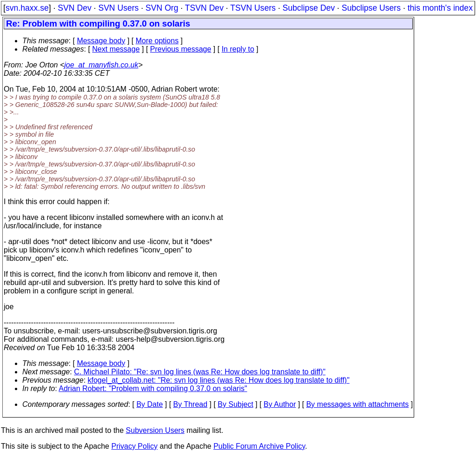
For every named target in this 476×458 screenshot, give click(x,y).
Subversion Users (155, 430)
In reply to (238, 49)
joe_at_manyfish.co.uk (101, 65)
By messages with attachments (358, 404)
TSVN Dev (204, 8)
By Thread (191, 404)
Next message (116, 49)
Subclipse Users (371, 8)
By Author (280, 404)
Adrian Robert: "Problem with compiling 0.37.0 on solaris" (153, 388)
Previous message (181, 49)
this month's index (440, 8)
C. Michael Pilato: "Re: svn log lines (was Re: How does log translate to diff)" (200, 372)
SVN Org (162, 8)
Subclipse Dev (309, 8)
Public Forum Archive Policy (259, 446)
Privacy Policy (134, 446)
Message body (101, 41)
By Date (149, 404)
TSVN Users (253, 8)
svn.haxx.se (27, 8)
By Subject (235, 404)
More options (157, 41)
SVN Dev (74, 8)
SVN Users (118, 8)
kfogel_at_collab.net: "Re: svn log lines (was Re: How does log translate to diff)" (219, 380)
